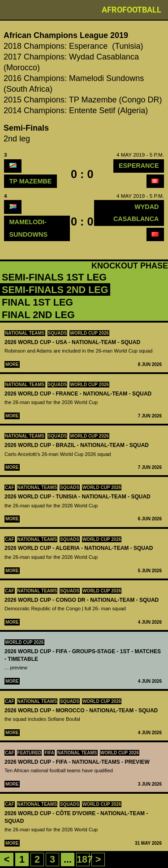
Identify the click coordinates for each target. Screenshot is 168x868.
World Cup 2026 (89, 333)
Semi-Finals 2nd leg (55, 290)
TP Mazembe (31, 181)
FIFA (49, 753)
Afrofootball (131, 10)
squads (58, 333)
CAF (10, 487)
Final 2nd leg (38, 315)
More (12, 364)
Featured (30, 753)
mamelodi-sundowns (29, 228)
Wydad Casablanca (136, 213)
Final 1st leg (37, 302)
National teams (25, 333)
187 (85, 859)
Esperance (139, 166)
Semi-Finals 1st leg (54, 277)
